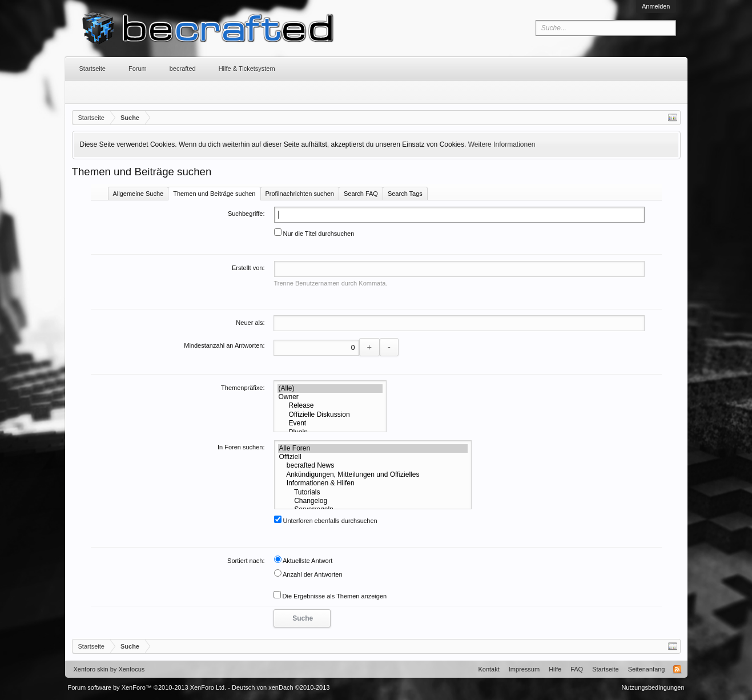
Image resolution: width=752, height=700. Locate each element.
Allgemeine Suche (138, 194)
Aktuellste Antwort (303, 561)
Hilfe (555, 669)
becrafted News (373, 466)
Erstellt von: (248, 268)
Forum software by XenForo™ (147, 687)
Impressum (524, 669)
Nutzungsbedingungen (653, 687)
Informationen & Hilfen (373, 483)
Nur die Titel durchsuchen (314, 234)
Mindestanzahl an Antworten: (224, 345)
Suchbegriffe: (246, 214)
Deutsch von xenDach (281, 687)
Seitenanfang (647, 669)
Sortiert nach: (246, 561)
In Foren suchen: (241, 447)
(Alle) (330, 389)
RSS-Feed (677, 669)
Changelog (373, 501)
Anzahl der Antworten (308, 574)
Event (330, 423)
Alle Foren (373, 448)
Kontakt (488, 669)
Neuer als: (250, 323)
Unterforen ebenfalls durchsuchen (326, 521)
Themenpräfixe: (243, 388)
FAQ (577, 669)
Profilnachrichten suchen (300, 194)
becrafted (183, 69)
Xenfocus (131, 669)
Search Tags (405, 194)
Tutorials (373, 492)
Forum (138, 69)
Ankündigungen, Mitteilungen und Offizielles (373, 475)
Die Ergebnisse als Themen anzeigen (330, 596)
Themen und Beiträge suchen (214, 194)
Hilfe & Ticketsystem (247, 69)
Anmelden (656, 6)
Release (330, 406)
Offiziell (373, 457)
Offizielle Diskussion (330, 415)
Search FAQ (361, 194)
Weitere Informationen (502, 144)
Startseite (93, 69)
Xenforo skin (91, 669)
